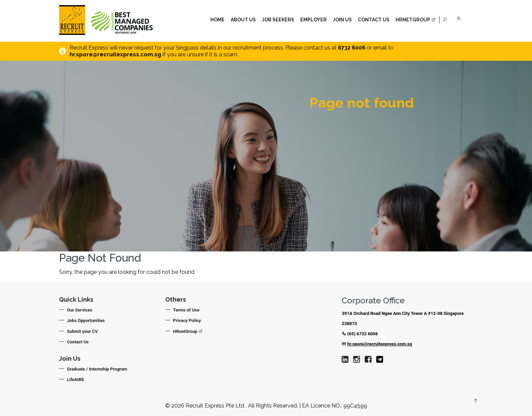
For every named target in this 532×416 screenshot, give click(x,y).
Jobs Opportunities (86, 320)
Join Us (342, 20)
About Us (243, 20)
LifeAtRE (76, 380)
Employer (313, 20)
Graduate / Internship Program (97, 369)
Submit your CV (83, 331)
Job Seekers (278, 20)
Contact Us (374, 20)
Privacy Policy (187, 320)
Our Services (80, 310)
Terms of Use (187, 310)
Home (217, 20)
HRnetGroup (188, 331)
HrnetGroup (416, 20)
